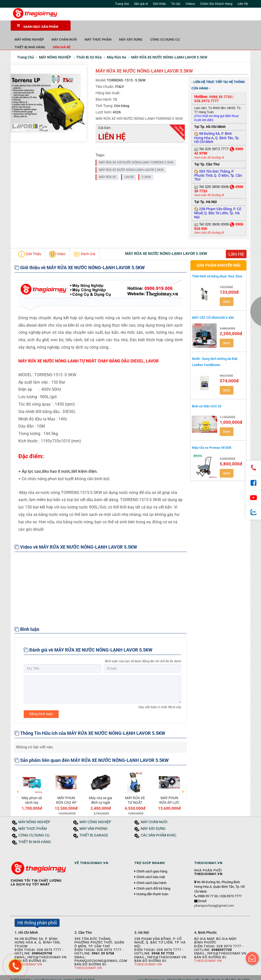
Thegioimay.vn (88, 957)
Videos (190, 4)
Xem (227, 290)
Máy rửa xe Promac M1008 (212, 436)
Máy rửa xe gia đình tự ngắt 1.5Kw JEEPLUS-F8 (101, 794)
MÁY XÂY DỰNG (191, 28)
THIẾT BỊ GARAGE (94, 824)
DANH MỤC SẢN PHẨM (38, 26)
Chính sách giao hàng (152, 860)
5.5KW (146, 166)
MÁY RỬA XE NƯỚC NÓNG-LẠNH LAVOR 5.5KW (131, 158)
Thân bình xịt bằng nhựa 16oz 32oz (217, 265)
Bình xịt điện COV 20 (207, 395)
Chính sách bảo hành (151, 872)
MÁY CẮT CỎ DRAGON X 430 (213, 306)
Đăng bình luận (41, 703)
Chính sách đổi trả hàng (153, 877)
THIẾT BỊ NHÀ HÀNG (90, 36)
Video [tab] (57, 243)
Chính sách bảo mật (151, 866)
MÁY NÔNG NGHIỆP (89, 28)
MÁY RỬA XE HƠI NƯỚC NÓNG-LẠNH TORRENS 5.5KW (136, 151)
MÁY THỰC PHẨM (158, 28)
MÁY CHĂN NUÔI (124, 28)
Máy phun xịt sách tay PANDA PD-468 (32, 794)
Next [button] (183, 777)
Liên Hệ (243, 4)
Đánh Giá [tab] (84, 243)
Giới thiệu (159, 4)
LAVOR (129, 166)
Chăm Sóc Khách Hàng (216, 4)
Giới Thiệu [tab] (30, 243)
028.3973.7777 (206, 90)
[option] (32, 779)
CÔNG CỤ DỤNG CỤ (225, 28)
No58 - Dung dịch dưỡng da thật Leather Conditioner (215, 350)
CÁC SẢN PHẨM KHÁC (159, 824)
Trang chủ (122, 4)
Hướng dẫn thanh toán (152, 883)
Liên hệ (85, 974)
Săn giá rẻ (141, 4)
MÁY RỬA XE (108, 166)
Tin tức (176, 4)
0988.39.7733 (220, 86)
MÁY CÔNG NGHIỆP (95, 811)
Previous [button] (18, 777)
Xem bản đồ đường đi (209, 146)
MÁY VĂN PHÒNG (94, 817)
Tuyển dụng (68, 974)
